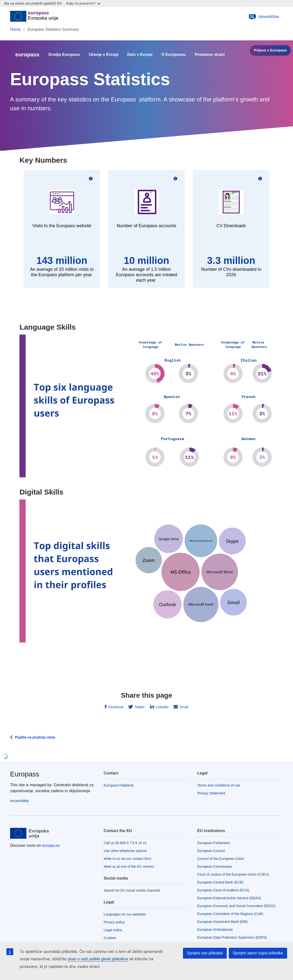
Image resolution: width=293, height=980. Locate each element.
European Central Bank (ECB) (220, 882)
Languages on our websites (125, 914)
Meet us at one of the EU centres (129, 867)
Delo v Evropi (140, 55)
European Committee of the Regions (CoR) (230, 914)
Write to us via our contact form (127, 859)
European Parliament (213, 843)
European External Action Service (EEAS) (229, 898)
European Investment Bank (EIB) (222, 922)
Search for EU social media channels (132, 890)
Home (15, 29)
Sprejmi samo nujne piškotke (258, 953)
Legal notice (113, 930)
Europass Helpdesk (119, 785)
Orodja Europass (64, 55)
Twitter (139, 707)
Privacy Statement (211, 793)
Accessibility (19, 801)
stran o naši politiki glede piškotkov (98, 959)
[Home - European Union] (34, 17)
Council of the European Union (221, 859)
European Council (211, 851)
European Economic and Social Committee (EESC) (236, 906)
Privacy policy (114, 922)
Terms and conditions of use (219, 785)
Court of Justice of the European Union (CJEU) (233, 874)
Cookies (110, 938)
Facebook (115, 707)
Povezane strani (210, 55)
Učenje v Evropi (104, 55)
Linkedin (162, 707)
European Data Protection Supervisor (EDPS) (232, 937)
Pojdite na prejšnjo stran (35, 737)
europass (27, 55)
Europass (25, 774)
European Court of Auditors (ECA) (223, 890)
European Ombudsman (215, 930)
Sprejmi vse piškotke (205, 953)
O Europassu (174, 55)
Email (184, 707)
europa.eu (51, 845)
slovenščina (264, 17)
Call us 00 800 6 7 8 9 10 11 (125, 843)
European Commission (215, 867)
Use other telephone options (125, 851)
